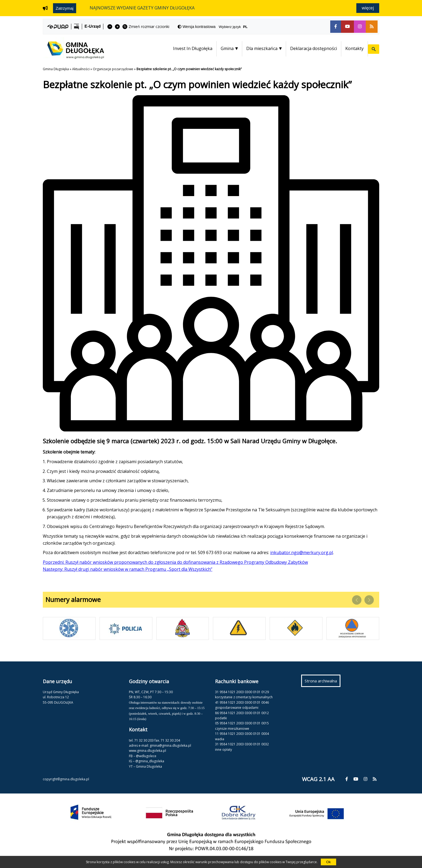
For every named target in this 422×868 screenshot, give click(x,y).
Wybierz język (235, 27)
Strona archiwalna (323, 682)
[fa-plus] (117, 27)
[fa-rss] (372, 27)
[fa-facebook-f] (336, 27)
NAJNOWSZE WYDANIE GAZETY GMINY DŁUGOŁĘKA (142, 8)
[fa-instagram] (360, 27)
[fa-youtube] (347, 27)
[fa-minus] (110, 27)
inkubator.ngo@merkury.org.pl (302, 552)
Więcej (368, 8)
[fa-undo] (125, 27)
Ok (328, 862)
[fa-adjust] (197, 27)
